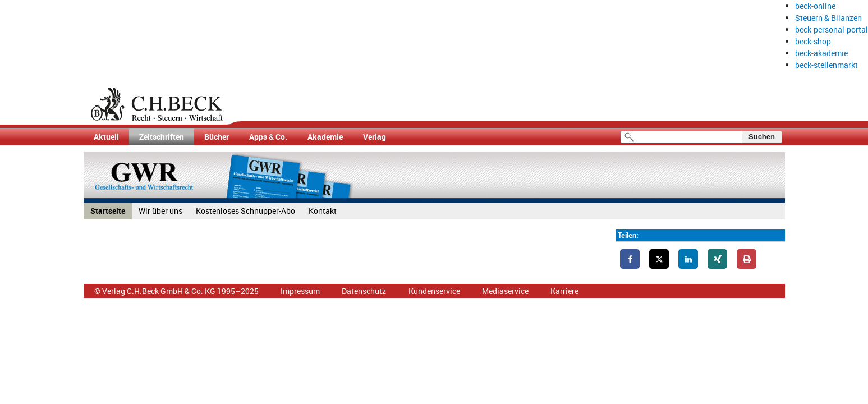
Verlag (375, 137)
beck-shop (813, 41)
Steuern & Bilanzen (828, 18)
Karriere (564, 291)
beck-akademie (821, 53)
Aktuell (106, 137)
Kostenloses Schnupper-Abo (245, 211)
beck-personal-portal (832, 29)
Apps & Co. (268, 137)
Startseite (108, 211)
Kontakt (323, 211)
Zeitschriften (162, 137)
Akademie (325, 137)
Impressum (300, 291)
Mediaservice (505, 291)
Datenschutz (364, 291)
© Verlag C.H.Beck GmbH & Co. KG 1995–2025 (176, 291)
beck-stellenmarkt (826, 65)
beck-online (815, 6)
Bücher (217, 137)
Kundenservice (434, 291)
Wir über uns (160, 211)
